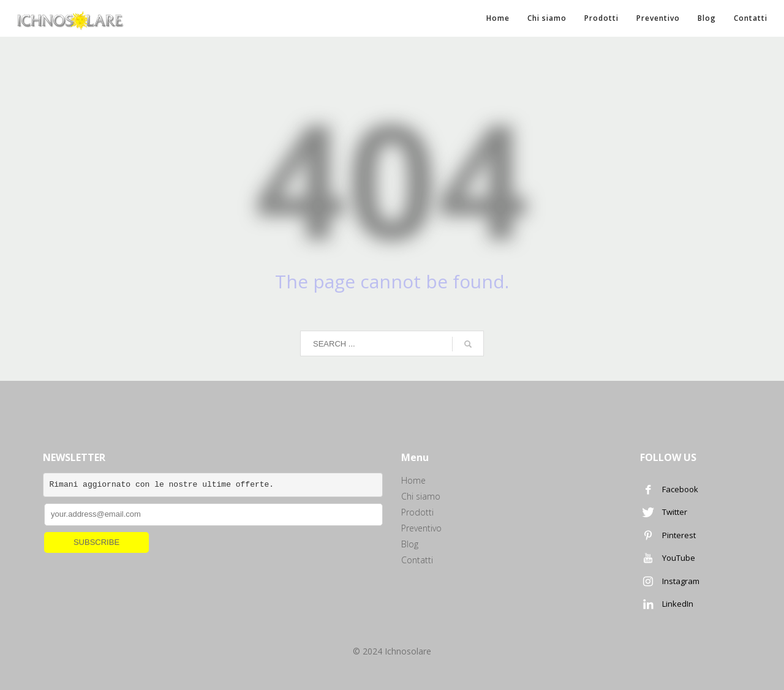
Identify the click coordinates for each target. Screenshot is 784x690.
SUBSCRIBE (96, 542)
